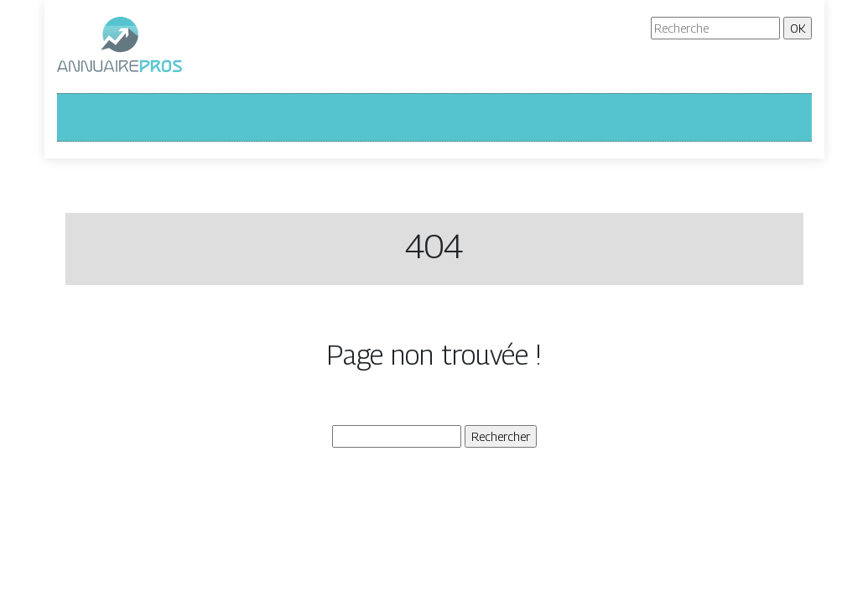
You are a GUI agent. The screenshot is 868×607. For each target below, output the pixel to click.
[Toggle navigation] (81, 117)
